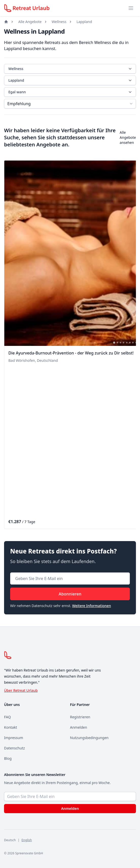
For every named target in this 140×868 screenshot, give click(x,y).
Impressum (14, 738)
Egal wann (71, 92)
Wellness (59, 22)
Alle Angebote (30, 22)
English (27, 840)
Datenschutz (14, 748)
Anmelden (78, 727)
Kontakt (11, 727)
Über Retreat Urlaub (21, 690)
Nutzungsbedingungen (89, 738)
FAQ (7, 717)
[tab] (114, 343)
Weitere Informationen (91, 606)
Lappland (84, 22)
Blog (8, 758)
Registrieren (80, 717)
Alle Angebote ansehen (128, 137)
